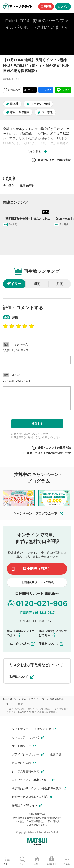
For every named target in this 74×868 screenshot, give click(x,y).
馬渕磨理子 (27, 186)
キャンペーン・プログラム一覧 (38, 514)
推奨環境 (56, 754)
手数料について (52, 644)
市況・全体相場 (20, 112)
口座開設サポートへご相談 (37, 582)
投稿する (37, 424)
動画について (22, 677)
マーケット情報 (40, 104)
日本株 (14, 104)
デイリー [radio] (14, 284)
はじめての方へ (23, 644)
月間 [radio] (60, 284)
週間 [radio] (37, 284)
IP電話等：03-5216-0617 (37, 613)
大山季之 (47, 112)
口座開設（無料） (37, 569)
